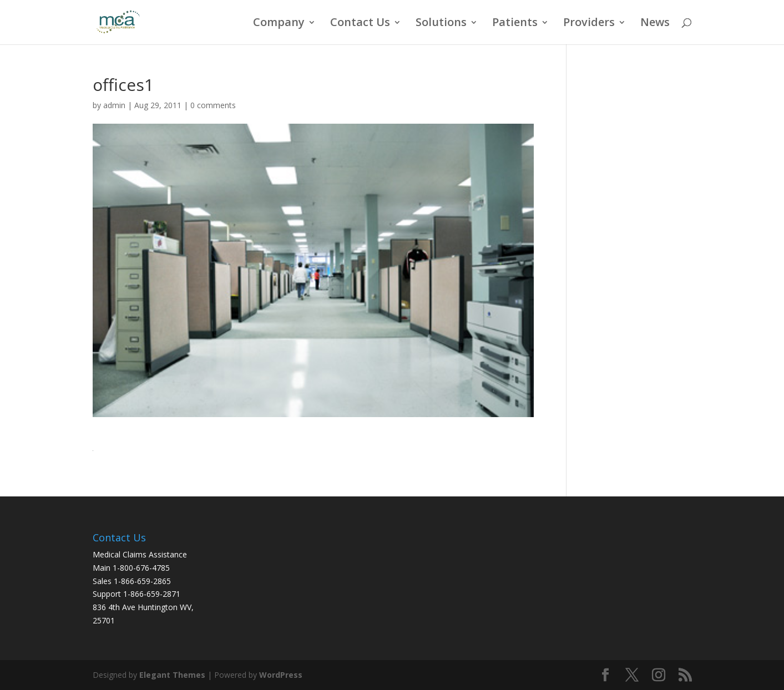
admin (114, 105)
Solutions (441, 24)
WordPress (281, 675)
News (655, 24)
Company (279, 24)
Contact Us (360, 24)
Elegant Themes (172, 675)
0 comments (213, 105)
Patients (515, 24)
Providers (589, 24)
